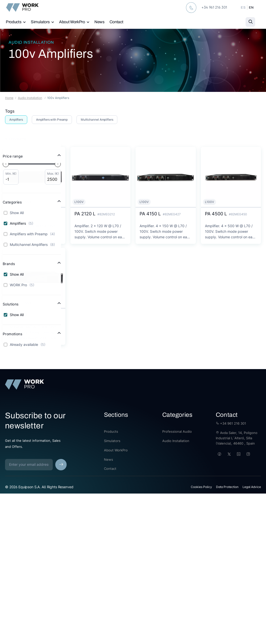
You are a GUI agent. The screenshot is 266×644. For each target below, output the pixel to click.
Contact (116, 22)
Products (14, 22)
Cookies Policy (201, 487)
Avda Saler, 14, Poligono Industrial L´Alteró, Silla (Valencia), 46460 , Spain (237, 438)
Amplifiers (16, 120)
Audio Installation (31, 42)
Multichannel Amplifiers (97, 120)
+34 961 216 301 (231, 423)
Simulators (40, 22)
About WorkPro (72, 22)
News (99, 22)
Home (9, 98)
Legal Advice (252, 487)
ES (243, 8)
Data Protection (227, 487)
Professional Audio (177, 431)
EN (251, 8)
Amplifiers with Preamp (52, 120)
